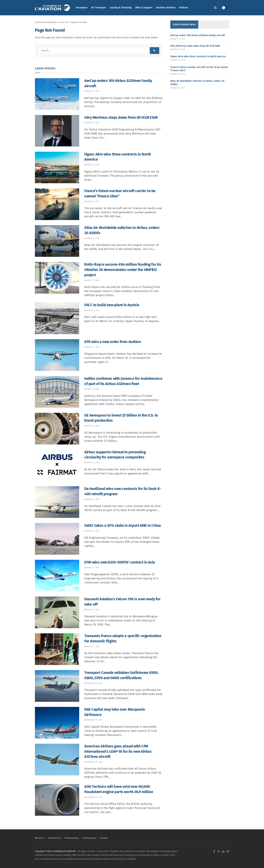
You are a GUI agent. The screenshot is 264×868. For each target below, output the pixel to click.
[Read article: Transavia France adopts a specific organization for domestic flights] (57, 649)
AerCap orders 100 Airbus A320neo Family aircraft (198, 35)
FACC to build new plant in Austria (112, 305)
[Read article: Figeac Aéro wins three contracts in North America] (57, 168)
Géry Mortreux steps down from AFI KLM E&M (121, 117)
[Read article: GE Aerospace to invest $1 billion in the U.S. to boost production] (57, 429)
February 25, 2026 (93, 683)
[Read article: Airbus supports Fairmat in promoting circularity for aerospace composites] (57, 465)
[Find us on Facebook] (214, 851)
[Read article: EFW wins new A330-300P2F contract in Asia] (57, 576)
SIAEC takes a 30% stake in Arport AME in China (123, 525)
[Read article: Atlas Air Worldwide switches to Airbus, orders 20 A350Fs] (57, 241)
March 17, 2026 (92, 238)
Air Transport (99, 8)
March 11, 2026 (92, 610)
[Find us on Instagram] (228, 851)
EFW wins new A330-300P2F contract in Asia (120, 562)
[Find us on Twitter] (219, 851)
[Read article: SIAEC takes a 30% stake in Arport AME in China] (57, 539)
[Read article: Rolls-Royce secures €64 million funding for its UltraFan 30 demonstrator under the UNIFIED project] (57, 278)
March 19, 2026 (92, 91)
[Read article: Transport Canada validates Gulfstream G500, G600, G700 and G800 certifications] (57, 686)
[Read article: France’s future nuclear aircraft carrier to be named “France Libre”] (57, 204)
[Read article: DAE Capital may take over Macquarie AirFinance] (57, 723)
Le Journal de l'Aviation (46, 22)
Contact (104, 838)
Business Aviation (166, 8)
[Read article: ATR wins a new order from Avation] (57, 355)
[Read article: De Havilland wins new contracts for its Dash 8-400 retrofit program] (57, 502)
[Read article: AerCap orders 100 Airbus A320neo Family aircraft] (57, 94)
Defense (184, 8)
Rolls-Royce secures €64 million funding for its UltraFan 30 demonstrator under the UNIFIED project (123, 270)
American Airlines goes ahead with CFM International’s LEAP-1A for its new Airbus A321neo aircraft (118, 751)
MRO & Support (144, 8)
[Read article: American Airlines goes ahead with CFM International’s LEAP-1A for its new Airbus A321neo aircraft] (57, 760)
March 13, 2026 (92, 426)
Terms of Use (54, 838)
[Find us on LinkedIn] (223, 851)
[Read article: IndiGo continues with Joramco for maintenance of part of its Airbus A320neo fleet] (57, 392)
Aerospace (82, 8)
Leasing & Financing (121, 8)
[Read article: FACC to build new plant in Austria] (57, 318)
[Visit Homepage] (53, 8)
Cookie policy (89, 838)
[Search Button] (215, 8)
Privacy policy (71, 838)
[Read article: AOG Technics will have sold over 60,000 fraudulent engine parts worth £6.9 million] (57, 800)
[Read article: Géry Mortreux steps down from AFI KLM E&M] (57, 131)
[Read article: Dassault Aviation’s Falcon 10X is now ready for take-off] (57, 612)
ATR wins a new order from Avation (112, 342)
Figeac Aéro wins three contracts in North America (198, 56)
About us (39, 838)
